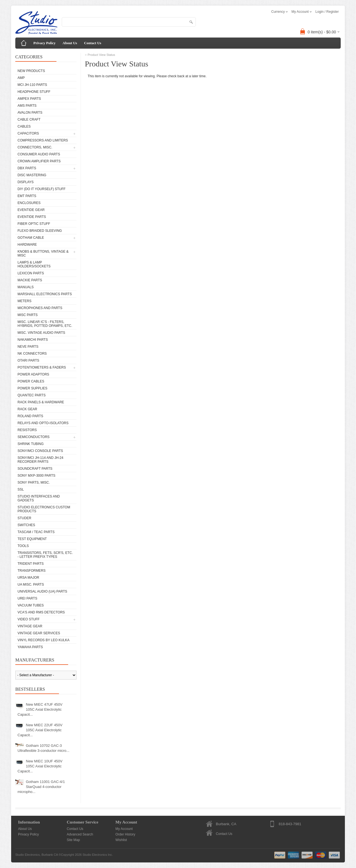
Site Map (73, 840)
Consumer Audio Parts (39, 154)
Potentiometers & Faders (42, 367)
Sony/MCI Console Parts (40, 451)
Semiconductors (34, 437)
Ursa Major (28, 578)
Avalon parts (30, 113)
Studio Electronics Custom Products (44, 509)
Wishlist (121, 840)
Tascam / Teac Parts (36, 532)
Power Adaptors (33, 374)
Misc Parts (28, 315)
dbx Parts (27, 168)
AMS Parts (27, 106)
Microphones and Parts (40, 308)
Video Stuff (29, 619)
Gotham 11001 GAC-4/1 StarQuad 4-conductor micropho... (41, 787)
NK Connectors (32, 354)
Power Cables (31, 381)
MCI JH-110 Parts (32, 85)
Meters (24, 301)
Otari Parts (28, 360)
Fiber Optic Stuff (34, 224)
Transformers (32, 571)
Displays (26, 182)
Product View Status (101, 55)
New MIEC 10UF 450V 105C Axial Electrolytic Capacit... (40, 766)
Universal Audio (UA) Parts (42, 591)
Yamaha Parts (30, 647)
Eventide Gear (31, 210)
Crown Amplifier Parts (39, 161)
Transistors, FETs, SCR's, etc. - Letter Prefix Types (45, 555)
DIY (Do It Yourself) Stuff (42, 189)
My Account (124, 829)
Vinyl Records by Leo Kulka (44, 640)
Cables (24, 126)
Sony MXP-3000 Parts (36, 476)
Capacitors (28, 133)
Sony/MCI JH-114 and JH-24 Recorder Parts (40, 460)
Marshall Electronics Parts (45, 294)
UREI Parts (27, 598)
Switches (26, 525)
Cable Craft (29, 120)
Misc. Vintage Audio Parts (41, 333)
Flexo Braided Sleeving (40, 231)
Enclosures (29, 203)
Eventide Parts (32, 217)
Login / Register (327, 12)
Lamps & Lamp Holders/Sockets (34, 264)
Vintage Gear (30, 626)
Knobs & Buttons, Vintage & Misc (43, 253)
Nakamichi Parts (33, 340)
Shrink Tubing (31, 444)
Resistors (27, 430)
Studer (24, 518)
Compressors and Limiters (43, 140)
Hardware (27, 245)
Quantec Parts (32, 395)
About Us (70, 43)
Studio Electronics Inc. (98, 855)
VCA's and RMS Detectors (41, 612)
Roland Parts (30, 416)
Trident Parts (31, 564)
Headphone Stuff (34, 92)
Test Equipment (32, 539)
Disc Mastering (32, 175)
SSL (21, 489)
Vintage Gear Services (39, 633)
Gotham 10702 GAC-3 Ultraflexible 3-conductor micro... (43, 748)
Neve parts (28, 347)
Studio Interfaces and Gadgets (39, 498)
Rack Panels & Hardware (41, 402)
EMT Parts (27, 196)
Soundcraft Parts (35, 469)
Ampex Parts (29, 99)
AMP (21, 78)
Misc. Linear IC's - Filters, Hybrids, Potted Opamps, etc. (45, 324)
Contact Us (93, 43)
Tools (23, 546)
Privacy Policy (44, 43)
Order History (125, 834)
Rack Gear (27, 409)
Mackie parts (30, 280)
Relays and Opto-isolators (43, 423)
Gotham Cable (31, 238)
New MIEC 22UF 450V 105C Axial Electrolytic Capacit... (40, 730)
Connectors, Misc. (35, 147)
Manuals (26, 287)
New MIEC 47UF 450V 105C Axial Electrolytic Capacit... (40, 709)
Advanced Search (80, 834)
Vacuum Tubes (31, 605)
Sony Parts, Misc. (34, 483)
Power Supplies (32, 388)
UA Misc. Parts (31, 585)
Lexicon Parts (31, 273)
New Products (31, 71)
